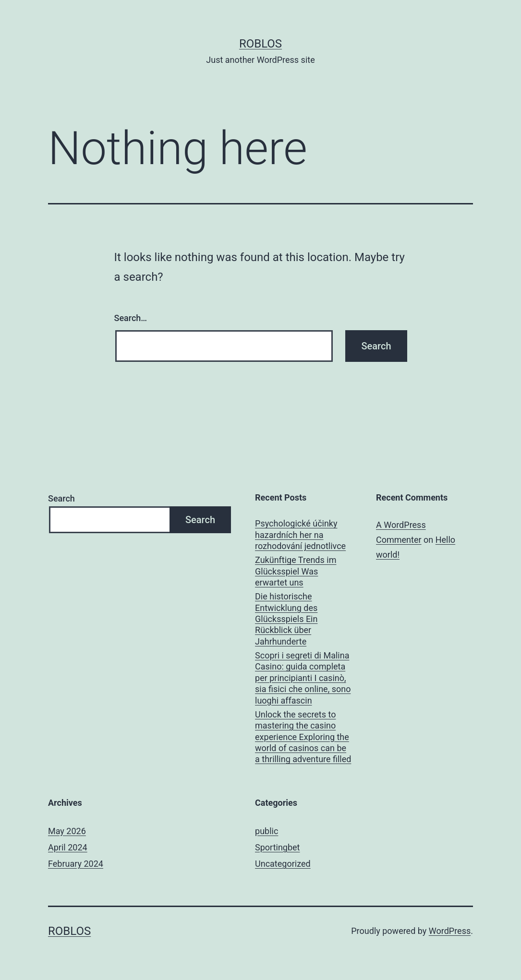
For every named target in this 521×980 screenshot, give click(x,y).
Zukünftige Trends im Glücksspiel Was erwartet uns (296, 571)
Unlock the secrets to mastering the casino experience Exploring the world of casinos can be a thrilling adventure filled (303, 737)
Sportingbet (277, 847)
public (267, 831)
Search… (131, 318)
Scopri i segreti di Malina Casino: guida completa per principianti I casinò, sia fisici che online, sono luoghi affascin (303, 678)
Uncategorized (283, 864)
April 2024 (68, 847)
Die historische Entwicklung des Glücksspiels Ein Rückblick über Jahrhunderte (286, 619)
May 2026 (67, 831)
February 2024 (76, 864)
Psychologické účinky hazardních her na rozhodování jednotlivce (300, 535)
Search (61, 498)
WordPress (450, 931)
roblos (260, 44)
